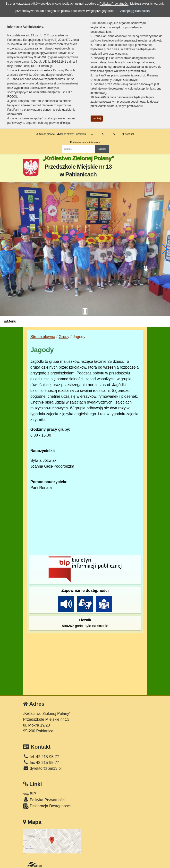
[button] (6, 249)
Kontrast (128, 134)
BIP (30, 794)
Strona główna (45, 134)
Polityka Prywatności (44, 800)
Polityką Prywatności (114, 4)
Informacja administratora (85, 142)
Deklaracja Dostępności (47, 806)
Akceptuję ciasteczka (135, 11)
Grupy (64, 337)
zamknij (97, 119)
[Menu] (85, 321)
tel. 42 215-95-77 (41, 757)
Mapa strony (65, 134)
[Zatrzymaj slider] (85, 311)
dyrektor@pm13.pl (42, 768)
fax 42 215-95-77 (41, 763)
